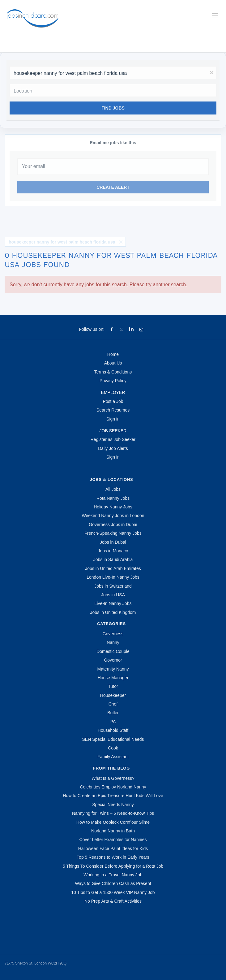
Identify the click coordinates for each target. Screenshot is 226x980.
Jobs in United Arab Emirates (113, 568)
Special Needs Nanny (113, 805)
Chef (113, 704)
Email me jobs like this (113, 143)
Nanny (113, 642)
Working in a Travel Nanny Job (113, 875)
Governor (113, 660)
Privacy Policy (113, 381)
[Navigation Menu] (215, 16)
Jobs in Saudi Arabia (113, 559)
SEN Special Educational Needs (113, 739)
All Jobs (113, 489)
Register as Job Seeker (113, 439)
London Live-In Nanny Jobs (113, 577)
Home (113, 354)
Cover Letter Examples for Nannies (113, 840)
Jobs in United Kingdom (113, 612)
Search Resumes (113, 410)
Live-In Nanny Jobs (113, 603)
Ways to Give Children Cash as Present (113, 883)
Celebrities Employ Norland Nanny (113, 787)
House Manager (113, 678)
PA (113, 722)
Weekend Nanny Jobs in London (113, 516)
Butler (113, 713)
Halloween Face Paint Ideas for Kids (113, 848)
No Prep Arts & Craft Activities (113, 901)
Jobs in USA (113, 595)
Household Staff (113, 730)
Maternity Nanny (113, 669)
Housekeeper (113, 695)
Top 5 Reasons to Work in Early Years (113, 857)
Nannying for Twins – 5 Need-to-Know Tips (113, 813)
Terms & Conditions (113, 372)
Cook (113, 748)
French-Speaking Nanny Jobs (113, 533)
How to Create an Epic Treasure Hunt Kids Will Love (113, 796)
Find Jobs (113, 108)
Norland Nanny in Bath (113, 831)
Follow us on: (92, 329)
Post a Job (113, 401)
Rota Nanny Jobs (113, 498)
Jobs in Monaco (113, 551)
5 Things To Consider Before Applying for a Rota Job (113, 866)
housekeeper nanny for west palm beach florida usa (62, 242)
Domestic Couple (113, 651)
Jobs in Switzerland (113, 586)
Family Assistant (113, 757)
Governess (113, 634)
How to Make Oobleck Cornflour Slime (113, 822)
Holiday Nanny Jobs (113, 507)
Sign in (113, 419)
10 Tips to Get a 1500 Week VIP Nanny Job (113, 892)
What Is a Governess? (113, 778)
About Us (113, 363)
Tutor (113, 686)
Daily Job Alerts (113, 448)
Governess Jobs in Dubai (113, 525)
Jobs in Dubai (113, 542)
